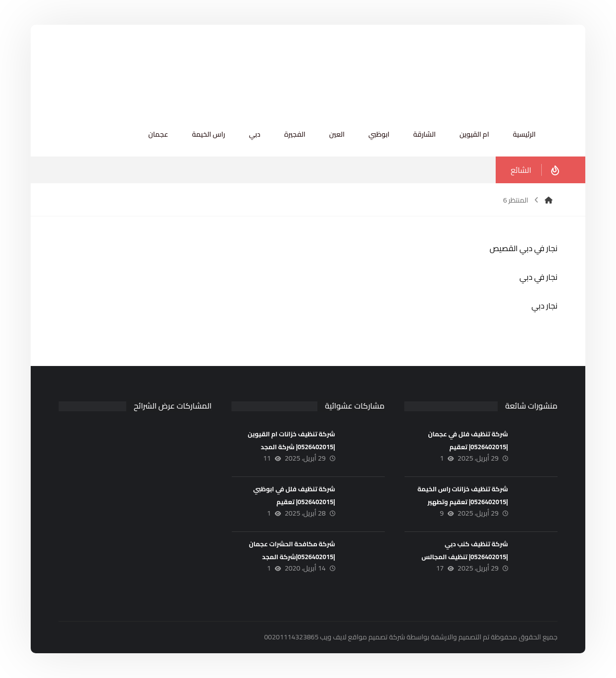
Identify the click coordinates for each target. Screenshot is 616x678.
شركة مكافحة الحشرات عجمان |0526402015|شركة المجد (292, 550)
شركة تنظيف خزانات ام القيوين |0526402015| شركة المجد (291, 440)
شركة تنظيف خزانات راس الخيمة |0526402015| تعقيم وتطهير (463, 495)
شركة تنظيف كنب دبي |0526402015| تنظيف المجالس (465, 550)
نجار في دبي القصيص (524, 248)
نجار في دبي (539, 277)
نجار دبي (544, 306)
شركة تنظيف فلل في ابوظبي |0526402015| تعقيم (294, 495)
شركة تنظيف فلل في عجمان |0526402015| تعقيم (468, 440)
